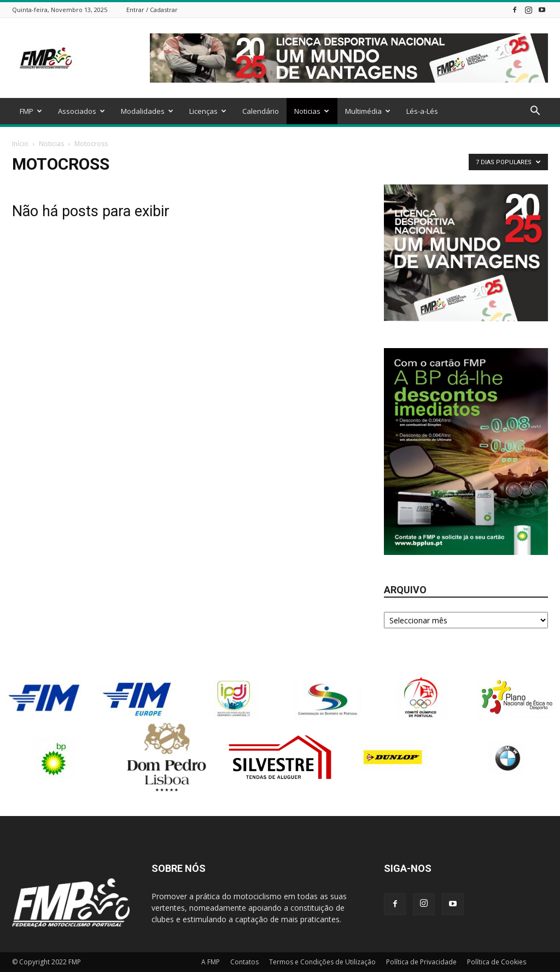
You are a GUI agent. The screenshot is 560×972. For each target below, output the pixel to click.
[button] (535, 112)
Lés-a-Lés (422, 111)
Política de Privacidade (421, 962)
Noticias (312, 111)
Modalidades (147, 111)
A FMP (211, 962)
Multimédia (368, 111)
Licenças (208, 111)
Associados (81, 111)
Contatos (244, 962)
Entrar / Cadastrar (152, 10)
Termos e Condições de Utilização (322, 962)
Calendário (261, 111)
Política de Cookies (497, 962)
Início (20, 144)
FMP (31, 111)
